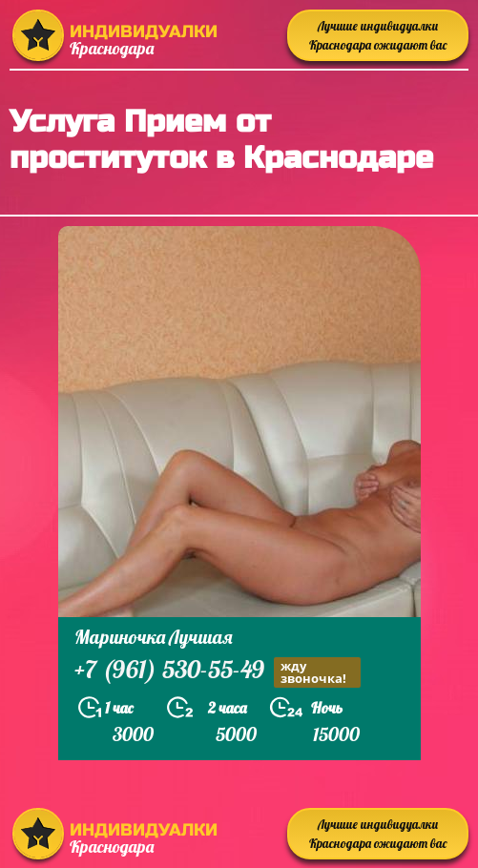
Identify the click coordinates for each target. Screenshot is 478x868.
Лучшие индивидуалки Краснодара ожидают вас (378, 35)
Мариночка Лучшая (154, 637)
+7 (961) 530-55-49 (218, 672)
